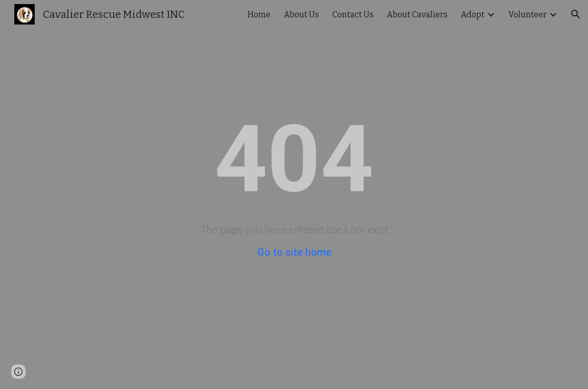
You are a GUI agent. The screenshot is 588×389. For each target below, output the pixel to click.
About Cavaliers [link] (417, 15)
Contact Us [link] (353, 15)
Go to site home (294, 252)
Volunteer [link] (528, 15)
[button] (576, 14)
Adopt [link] (473, 15)
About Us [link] (301, 15)
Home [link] (259, 15)
